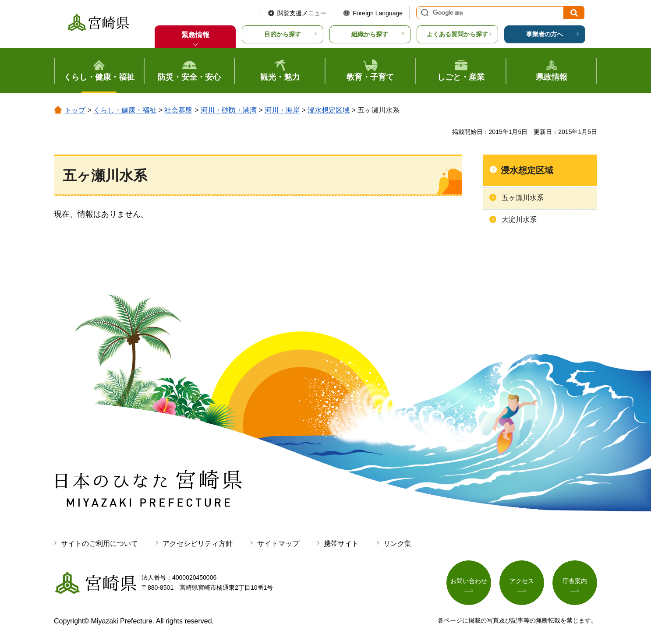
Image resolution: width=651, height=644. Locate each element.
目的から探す (283, 34)
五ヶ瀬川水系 (523, 198)
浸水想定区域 (329, 110)
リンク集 (397, 544)
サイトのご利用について (99, 544)
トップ (75, 110)
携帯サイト (341, 544)
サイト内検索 (424, 13)
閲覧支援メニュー (302, 13)
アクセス (522, 581)
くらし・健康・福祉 (125, 110)
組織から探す (370, 34)
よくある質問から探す (457, 34)
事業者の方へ (545, 34)
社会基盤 (178, 110)
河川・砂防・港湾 (229, 110)
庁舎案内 (575, 581)
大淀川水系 (519, 220)
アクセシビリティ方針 (198, 544)
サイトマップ (278, 544)
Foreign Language (378, 13)
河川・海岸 (282, 110)
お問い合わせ (469, 581)
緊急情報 (195, 35)
